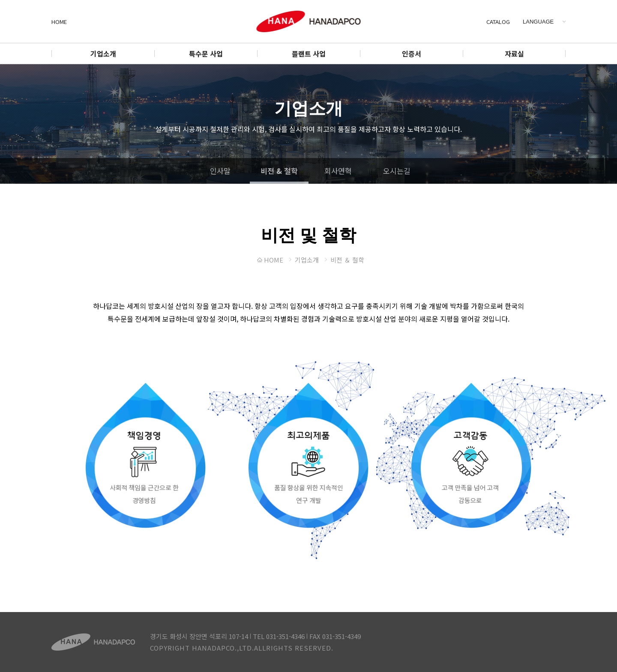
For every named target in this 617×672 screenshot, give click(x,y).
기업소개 (103, 54)
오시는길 (397, 171)
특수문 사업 (206, 54)
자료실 (514, 54)
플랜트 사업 (309, 54)
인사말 (220, 171)
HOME (59, 22)
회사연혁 (338, 171)
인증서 (412, 54)
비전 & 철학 (279, 171)
